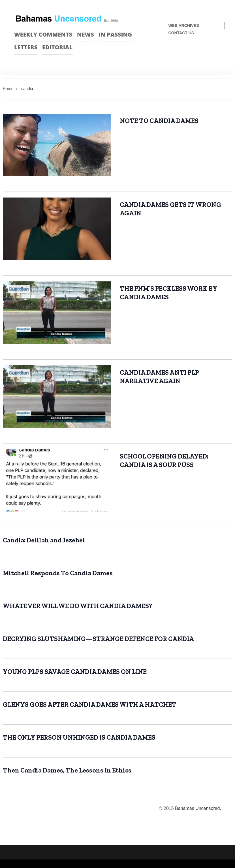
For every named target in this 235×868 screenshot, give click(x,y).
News (86, 34)
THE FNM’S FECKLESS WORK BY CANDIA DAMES (169, 293)
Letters (26, 47)
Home (8, 89)
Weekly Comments (43, 34)
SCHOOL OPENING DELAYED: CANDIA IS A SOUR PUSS (164, 460)
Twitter (218, 52)
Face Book (209, 52)
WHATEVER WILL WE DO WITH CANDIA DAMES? (77, 606)
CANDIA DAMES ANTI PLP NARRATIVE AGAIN (159, 377)
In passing (116, 34)
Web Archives (183, 26)
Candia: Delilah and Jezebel (44, 540)
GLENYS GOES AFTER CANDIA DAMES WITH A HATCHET (90, 704)
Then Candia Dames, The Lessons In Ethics (67, 770)
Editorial (57, 47)
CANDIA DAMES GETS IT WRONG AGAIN (170, 209)
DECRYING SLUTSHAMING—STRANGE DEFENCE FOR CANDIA (98, 639)
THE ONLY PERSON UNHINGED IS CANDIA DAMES (79, 737)
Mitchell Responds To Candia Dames (58, 573)
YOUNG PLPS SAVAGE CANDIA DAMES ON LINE (75, 672)
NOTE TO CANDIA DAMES (159, 121)
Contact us (181, 33)
